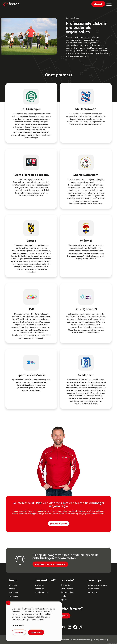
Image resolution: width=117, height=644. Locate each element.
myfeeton (13, 592)
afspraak (98, 4)
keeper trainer (67, 592)
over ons (13, 585)
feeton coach (93, 589)
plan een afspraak (58, 523)
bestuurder (66, 585)
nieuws (12, 589)
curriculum (39, 589)
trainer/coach (67, 589)
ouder (64, 596)
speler (64, 600)
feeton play (93, 592)
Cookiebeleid (18, 625)
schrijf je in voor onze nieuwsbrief (50, 564)
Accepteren (36, 632)
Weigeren (19, 632)
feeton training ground (97, 585)
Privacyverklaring (100, 640)
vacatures (14, 596)
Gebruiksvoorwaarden (81, 640)
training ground (42, 592)
